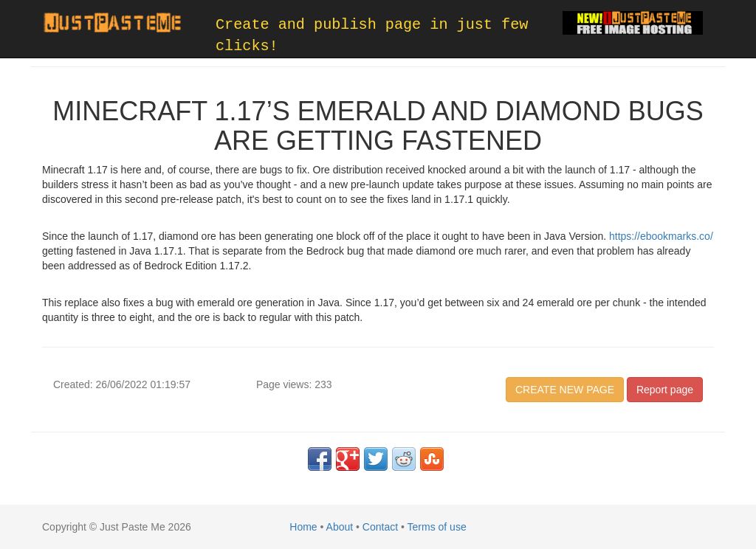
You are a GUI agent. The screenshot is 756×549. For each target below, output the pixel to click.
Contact (380, 527)
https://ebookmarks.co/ (661, 236)
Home (303, 527)
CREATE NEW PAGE (565, 390)
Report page (665, 390)
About (340, 527)
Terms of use (437, 527)
